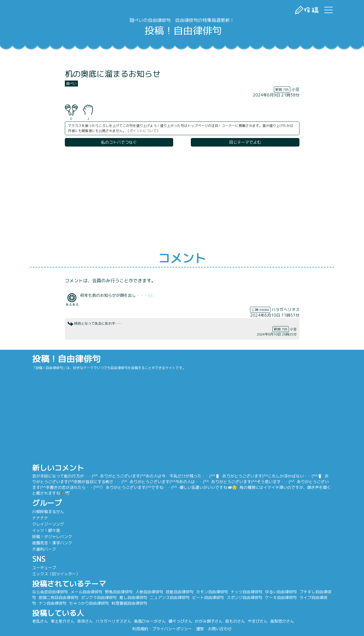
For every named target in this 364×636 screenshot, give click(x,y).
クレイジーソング (61, 524)
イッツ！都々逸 (59, 530)
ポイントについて (143, 131)
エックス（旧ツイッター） (69, 574)
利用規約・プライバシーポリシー (162, 629)
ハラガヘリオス (286, 309)
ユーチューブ (57, 568)
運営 (200, 629)
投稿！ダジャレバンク (65, 537)
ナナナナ (53, 518)
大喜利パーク (57, 549)
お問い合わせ (220, 629)
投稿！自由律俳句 (182, 31)
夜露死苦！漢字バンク (65, 543)
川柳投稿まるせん (61, 512)
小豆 (295, 89)
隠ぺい (71, 84)
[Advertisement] (182, 199)
